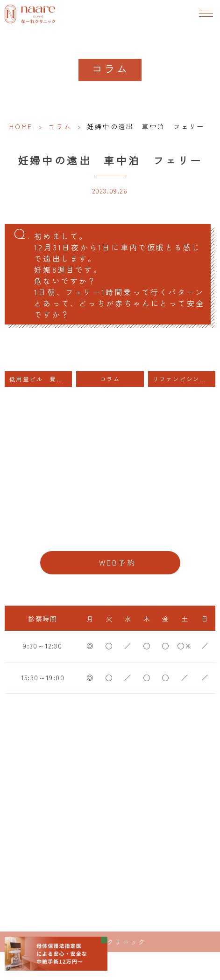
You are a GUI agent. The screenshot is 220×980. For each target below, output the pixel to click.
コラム (60, 126)
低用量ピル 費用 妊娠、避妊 (41, 379)
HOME (21, 126)
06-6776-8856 (110, 534)
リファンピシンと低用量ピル (184, 379)
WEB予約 (118, 562)
